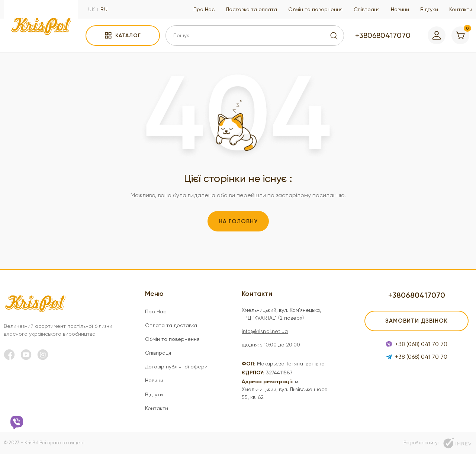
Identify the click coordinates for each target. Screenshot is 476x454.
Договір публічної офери (176, 367)
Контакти (461, 9)
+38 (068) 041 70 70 (417, 344)
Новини (400, 9)
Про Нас (204, 9)
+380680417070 (383, 35)
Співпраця (367, 9)
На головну (238, 221)
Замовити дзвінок (416, 321)
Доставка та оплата (251, 9)
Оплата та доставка (171, 325)
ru (104, 9)
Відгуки (429, 9)
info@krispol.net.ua (265, 331)
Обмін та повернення (315, 9)
